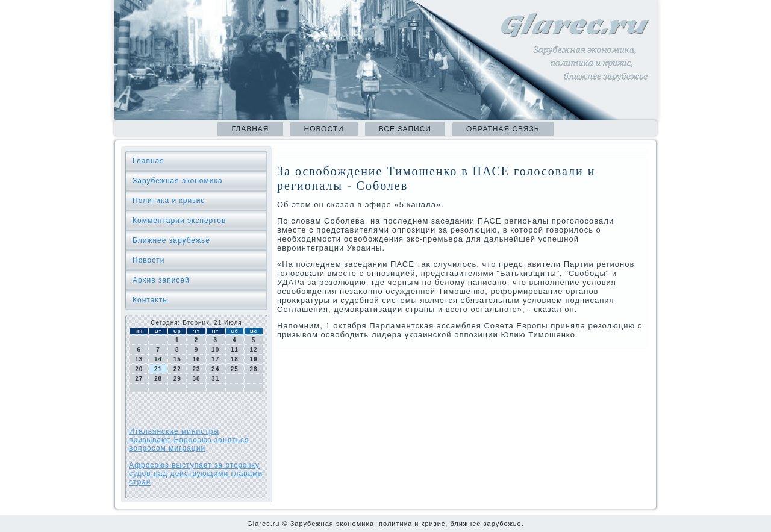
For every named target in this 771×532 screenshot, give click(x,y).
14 (158, 359)
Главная (250, 129)
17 (215, 359)
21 (158, 369)
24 (215, 369)
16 (196, 359)
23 (196, 369)
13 (139, 359)
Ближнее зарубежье (171, 240)
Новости (324, 129)
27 (139, 379)
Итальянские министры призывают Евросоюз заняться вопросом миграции (189, 440)
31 (215, 379)
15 (177, 359)
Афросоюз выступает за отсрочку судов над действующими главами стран (196, 474)
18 (235, 359)
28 (158, 379)
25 (235, 369)
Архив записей (161, 280)
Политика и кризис (169, 201)
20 (139, 369)
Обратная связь (503, 129)
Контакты (151, 300)
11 (235, 350)
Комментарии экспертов (179, 221)
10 (215, 350)
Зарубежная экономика (178, 181)
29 (177, 379)
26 (254, 369)
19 (254, 359)
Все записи (405, 129)
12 (254, 350)
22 (177, 369)
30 (196, 379)
